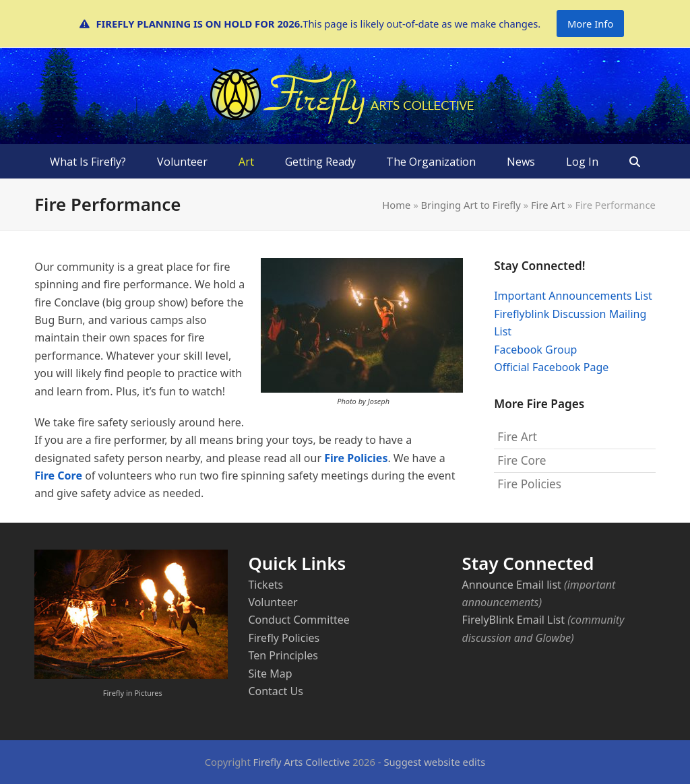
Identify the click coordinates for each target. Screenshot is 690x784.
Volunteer (273, 602)
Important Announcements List (573, 296)
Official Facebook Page (551, 367)
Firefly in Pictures (133, 693)
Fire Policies (356, 458)
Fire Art (548, 205)
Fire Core (58, 476)
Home (396, 205)
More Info (590, 24)
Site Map (270, 674)
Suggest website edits (434, 762)
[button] (635, 162)
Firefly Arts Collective (302, 762)
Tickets (265, 585)
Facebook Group (535, 350)
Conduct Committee (299, 620)
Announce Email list (512, 585)
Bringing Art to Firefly (470, 205)
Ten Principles (283, 655)
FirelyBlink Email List (513, 620)
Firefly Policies (284, 638)
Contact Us (275, 691)
